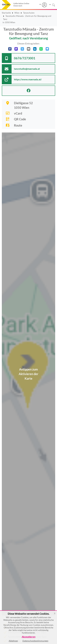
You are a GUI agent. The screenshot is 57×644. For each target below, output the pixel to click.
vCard (18, 113)
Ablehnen (13, 641)
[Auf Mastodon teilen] (16, 49)
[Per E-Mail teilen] (29, 49)
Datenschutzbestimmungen (35, 641)
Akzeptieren (29, 637)
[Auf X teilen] (22, 49)
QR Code (20, 119)
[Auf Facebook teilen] (10, 49)
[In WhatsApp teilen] (41, 49)
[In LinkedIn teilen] (35, 49)
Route (18, 125)
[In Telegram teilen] (47, 49)
